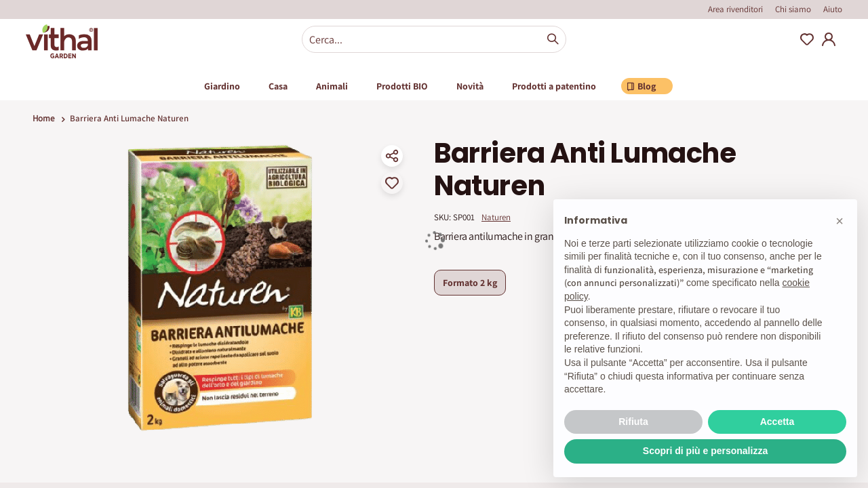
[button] (840, 221)
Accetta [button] (777, 422)
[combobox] (434, 39)
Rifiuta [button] (633, 422)
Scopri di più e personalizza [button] (705, 451)
